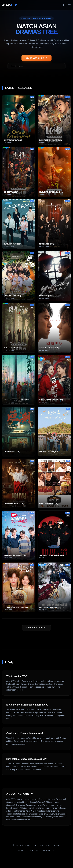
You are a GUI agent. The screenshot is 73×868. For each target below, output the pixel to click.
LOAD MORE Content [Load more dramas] (36, 628)
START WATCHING (36, 58)
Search (34, 850)
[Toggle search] (64, 5)
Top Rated (49, 850)
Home (21, 850)
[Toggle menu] (69, 5)
